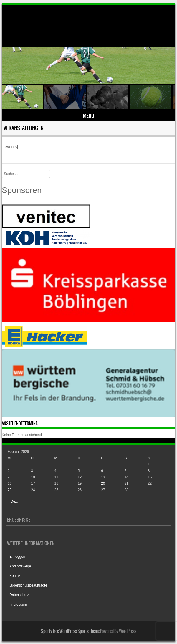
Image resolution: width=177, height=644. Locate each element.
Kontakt (15, 576)
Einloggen (17, 557)
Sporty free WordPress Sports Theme (70, 631)
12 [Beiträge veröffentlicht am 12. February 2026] (80, 477)
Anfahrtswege (20, 566)
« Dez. (13, 501)
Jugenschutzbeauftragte (28, 585)
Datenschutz (19, 595)
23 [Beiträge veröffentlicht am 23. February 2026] (10, 490)
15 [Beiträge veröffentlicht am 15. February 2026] (150, 477)
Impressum (18, 605)
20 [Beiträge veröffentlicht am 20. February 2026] (103, 483)
